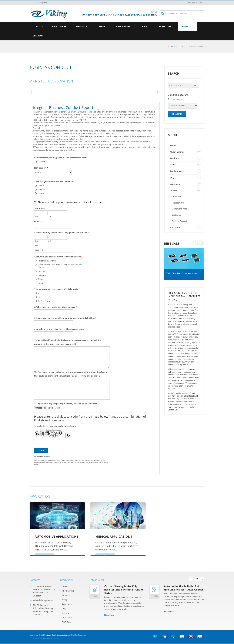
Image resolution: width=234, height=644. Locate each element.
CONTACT (187, 27)
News (103, 27)
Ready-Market (56, 638)
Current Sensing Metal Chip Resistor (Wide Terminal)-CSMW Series (124, 590)
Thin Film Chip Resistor (185, 396)
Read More (109, 615)
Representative (178, 203)
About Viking (61, 27)
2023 (154, 596)
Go (196, 86)
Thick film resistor (175, 404)
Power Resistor (174, 407)
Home (39, 26)
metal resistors (190, 401)
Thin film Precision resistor (182, 274)
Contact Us (176, 215)
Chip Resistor (181, 399)
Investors (166, 27)
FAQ (146, 27)
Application (124, 27)
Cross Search (175, 99)
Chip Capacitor (190, 404)
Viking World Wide (179, 209)
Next (198, 242)
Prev (202, 242)
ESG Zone (39, 36)
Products (82, 27)
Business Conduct (196, 46)
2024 (95, 596)
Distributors (177, 197)
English (199, 3)
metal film (179, 401)
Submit (177, 114)
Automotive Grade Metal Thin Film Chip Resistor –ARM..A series (184, 588)
